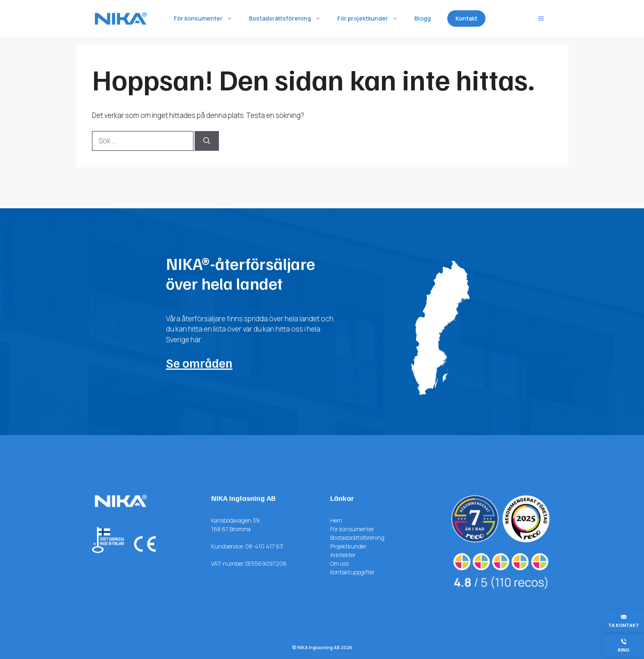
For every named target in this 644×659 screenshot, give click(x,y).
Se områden (199, 363)
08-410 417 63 (264, 546)
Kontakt (466, 18)
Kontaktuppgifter (352, 572)
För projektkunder (372, 18)
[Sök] (207, 141)
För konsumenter (207, 18)
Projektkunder (348, 546)
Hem (336, 520)
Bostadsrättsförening (289, 18)
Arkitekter (343, 555)
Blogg (423, 18)
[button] (541, 18)
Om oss (339, 563)
